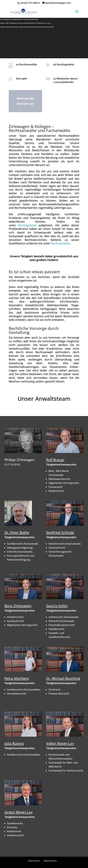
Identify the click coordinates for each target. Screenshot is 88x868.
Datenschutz (50, 861)
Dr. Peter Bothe (17, 532)
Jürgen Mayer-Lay (18, 812)
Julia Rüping (14, 743)
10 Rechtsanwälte (25, 65)
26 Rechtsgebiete (62, 65)
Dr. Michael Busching (63, 678)
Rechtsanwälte (61, 243)
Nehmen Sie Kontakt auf (24, 101)
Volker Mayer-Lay (60, 743)
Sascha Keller (57, 606)
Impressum (34, 861)
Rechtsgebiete (27, 225)
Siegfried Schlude (60, 532)
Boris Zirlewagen (18, 606)
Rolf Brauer (55, 460)
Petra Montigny (17, 678)
